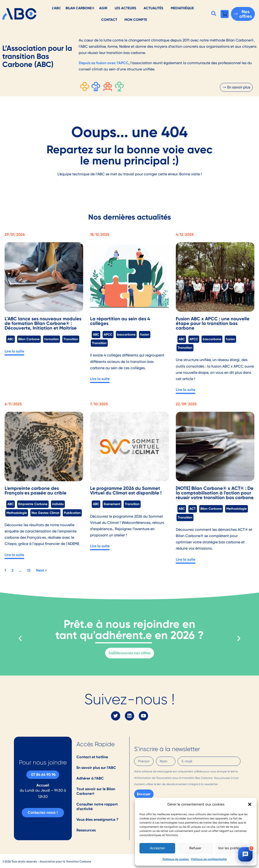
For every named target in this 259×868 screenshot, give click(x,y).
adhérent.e (124, 635)
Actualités (153, 8)
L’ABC (56, 8)
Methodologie (17, 513)
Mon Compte (136, 20)
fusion (145, 334)
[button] (250, 804)
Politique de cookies (176, 859)
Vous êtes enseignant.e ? (97, 819)
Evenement (112, 504)
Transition (71, 339)
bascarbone (126, 334)
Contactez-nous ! (43, 813)
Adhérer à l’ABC (90, 778)
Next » (42, 570)
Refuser (195, 848)
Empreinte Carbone (33, 504)
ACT (193, 509)
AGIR (103, 8)
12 (29, 570)
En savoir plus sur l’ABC (96, 768)
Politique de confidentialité (209, 859)
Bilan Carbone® (80, 8)
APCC (108, 334)
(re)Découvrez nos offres (130, 653)
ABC (11, 339)
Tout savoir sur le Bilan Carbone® (96, 791)
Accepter (157, 848)
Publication (72, 513)
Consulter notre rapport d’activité (97, 807)
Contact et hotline (92, 757)
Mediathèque (182, 8)
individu (58, 504)
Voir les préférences (234, 848)
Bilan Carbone (29, 339)
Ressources (86, 830)
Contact (109, 20)
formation (52, 339)
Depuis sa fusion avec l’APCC (104, 63)
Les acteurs (125, 8)
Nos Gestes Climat (45, 513)
